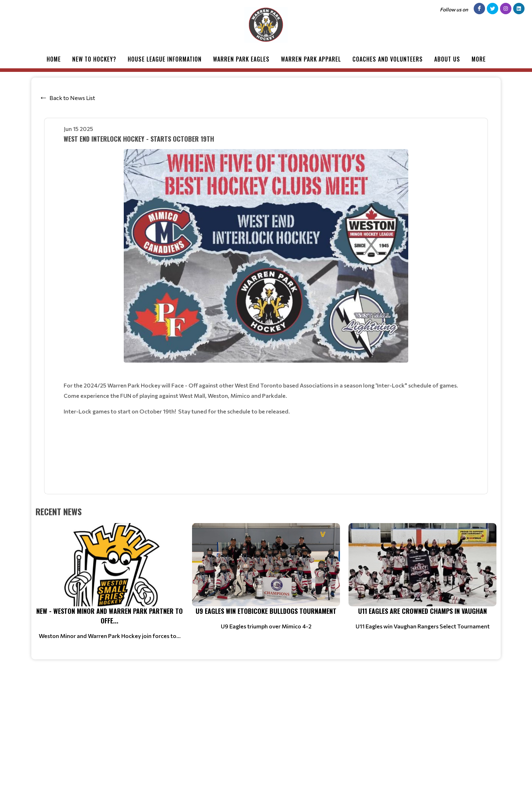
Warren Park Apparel (311, 59)
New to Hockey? (94, 59)
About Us (447, 59)
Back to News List (72, 98)
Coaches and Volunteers (388, 59)
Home (54, 59)
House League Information (165, 59)
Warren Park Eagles (241, 59)
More (479, 59)
